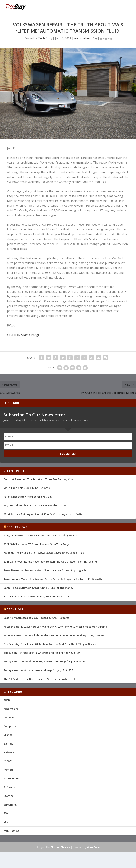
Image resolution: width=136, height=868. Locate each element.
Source (12, 335)
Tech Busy (45, 38)
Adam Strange (30, 335)
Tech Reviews (17, 527)
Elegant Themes (60, 847)
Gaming (8, 744)
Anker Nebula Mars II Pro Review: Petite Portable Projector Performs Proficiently (53, 579)
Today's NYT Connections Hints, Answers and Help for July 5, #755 (44, 661)
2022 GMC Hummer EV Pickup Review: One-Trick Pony (36, 544)
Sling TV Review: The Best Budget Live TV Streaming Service (40, 535)
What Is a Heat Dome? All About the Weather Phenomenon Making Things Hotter (54, 635)
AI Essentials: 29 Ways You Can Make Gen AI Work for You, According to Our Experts (55, 627)
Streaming (10, 805)
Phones (8, 761)
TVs (6, 813)
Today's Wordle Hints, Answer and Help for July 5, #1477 (38, 670)
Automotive (82, 38)
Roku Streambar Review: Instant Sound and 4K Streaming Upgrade (45, 570)
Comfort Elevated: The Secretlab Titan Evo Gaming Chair (39, 479)
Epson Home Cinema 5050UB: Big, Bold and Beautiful (36, 596)
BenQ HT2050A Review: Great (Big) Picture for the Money (38, 588)
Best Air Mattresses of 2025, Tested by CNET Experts (36, 618)
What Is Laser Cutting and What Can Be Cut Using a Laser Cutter (44, 514)
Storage (8, 796)
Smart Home (11, 779)
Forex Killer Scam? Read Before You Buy (28, 497)
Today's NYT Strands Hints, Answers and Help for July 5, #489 (42, 653)
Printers (8, 770)
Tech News (15, 609)
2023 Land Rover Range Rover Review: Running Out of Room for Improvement (52, 562)
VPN (6, 822)
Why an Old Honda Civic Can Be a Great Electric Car (35, 505)
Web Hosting (11, 831)
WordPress (94, 847)
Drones (8, 735)
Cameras (9, 717)
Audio (7, 700)
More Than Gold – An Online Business (27, 488)
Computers (10, 726)
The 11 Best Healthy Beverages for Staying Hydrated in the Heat (44, 679)
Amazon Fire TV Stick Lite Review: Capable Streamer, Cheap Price (44, 553)
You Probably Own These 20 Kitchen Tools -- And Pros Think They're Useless (50, 644)
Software (9, 787)
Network (9, 752)
